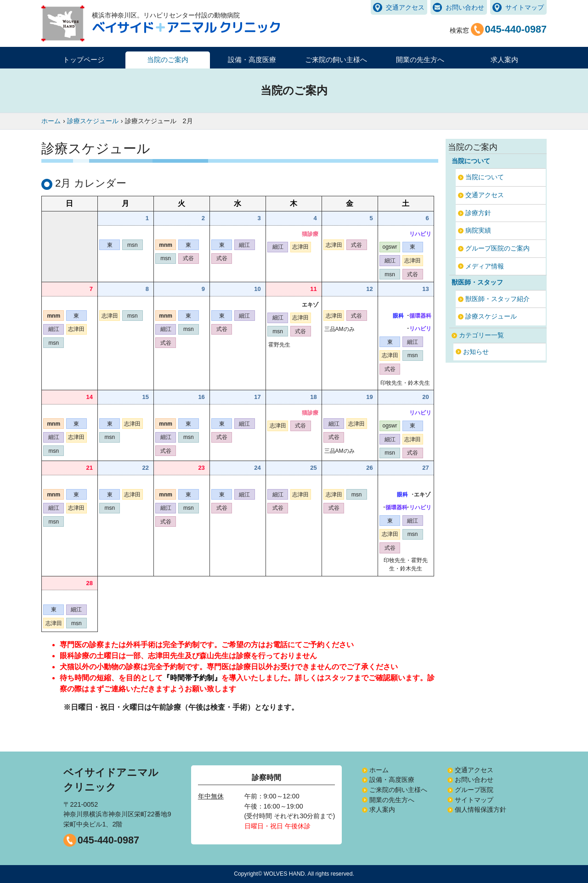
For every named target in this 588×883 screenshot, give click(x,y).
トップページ (84, 60)
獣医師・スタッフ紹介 (498, 299)
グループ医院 (474, 790)
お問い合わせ (465, 7)
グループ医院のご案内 (498, 248)
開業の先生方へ (392, 800)
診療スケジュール (491, 316)
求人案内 (504, 60)
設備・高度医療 (392, 780)
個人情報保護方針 (481, 809)
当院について (485, 177)
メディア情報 (485, 266)
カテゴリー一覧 (481, 335)
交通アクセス (405, 7)
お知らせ (476, 352)
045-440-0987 (108, 840)
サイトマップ (525, 7)
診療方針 (478, 213)
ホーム (379, 770)
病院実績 (478, 230)
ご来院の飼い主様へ (398, 790)
